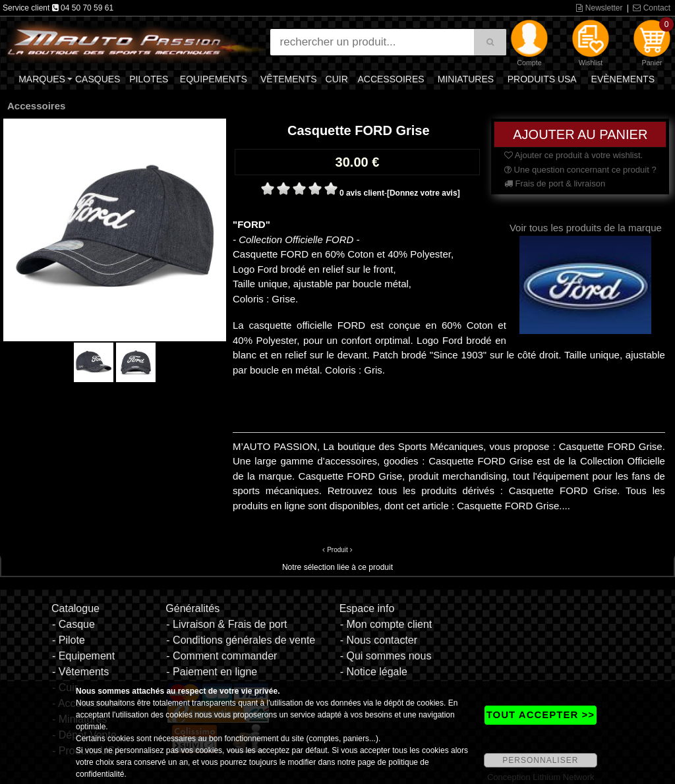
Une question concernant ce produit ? (580, 170)
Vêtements (289, 79)
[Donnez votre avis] (424, 193)
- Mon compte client (386, 624)
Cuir (337, 79)
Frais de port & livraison (555, 183)
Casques (98, 79)
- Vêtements (80, 672)
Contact (652, 8)
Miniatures (466, 79)
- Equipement (83, 656)
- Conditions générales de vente (241, 640)
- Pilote (69, 640)
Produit (337, 550)
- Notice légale (374, 672)
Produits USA (542, 79)
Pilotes (149, 79)
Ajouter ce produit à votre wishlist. (573, 155)
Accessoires (391, 79)
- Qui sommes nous (386, 656)
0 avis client (362, 193)
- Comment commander (221, 656)
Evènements (623, 79)
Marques (42, 79)
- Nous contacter (379, 640)
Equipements (214, 79)
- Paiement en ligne (212, 672)
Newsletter (599, 8)
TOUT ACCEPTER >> (541, 714)
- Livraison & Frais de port (226, 624)
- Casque (73, 624)
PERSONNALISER (540, 760)
